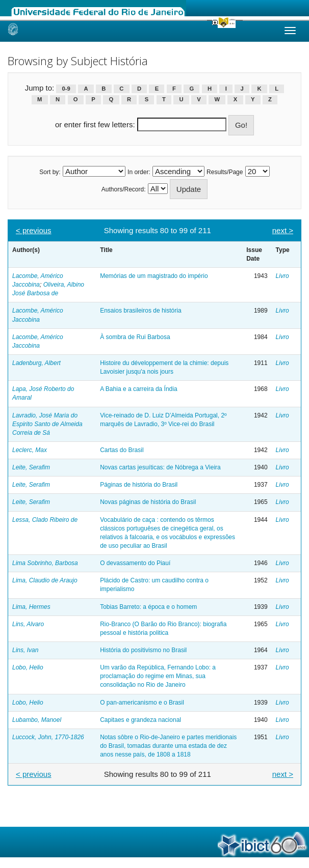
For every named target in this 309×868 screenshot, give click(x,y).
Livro (282, 276)
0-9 (66, 89)
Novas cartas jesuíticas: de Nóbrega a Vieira (160, 467)
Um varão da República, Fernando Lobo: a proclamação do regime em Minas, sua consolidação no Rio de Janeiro (158, 676)
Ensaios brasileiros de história (140, 311)
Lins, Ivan (25, 650)
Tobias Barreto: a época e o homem (148, 607)
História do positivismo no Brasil (143, 650)
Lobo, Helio (28, 667)
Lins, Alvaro (28, 624)
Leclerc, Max (30, 450)
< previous (34, 230)
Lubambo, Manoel (37, 720)
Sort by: (50, 172)
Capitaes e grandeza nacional (140, 720)
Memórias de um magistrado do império (154, 276)
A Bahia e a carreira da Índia (138, 389)
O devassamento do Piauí (135, 563)
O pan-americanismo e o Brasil (142, 703)
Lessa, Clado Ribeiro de (45, 520)
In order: (139, 172)
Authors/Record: (124, 189)
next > (283, 230)
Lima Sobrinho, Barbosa (45, 563)
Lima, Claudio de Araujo (45, 580)
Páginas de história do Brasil (139, 485)
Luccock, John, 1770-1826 (48, 737)
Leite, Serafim (31, 467)
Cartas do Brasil (122, 450)
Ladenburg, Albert (36, 363)
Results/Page (225, 172)
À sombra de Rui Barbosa (135, 337)
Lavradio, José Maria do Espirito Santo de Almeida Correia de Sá (47, 424)
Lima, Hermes (31, 607)
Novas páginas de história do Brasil (148, 502)
